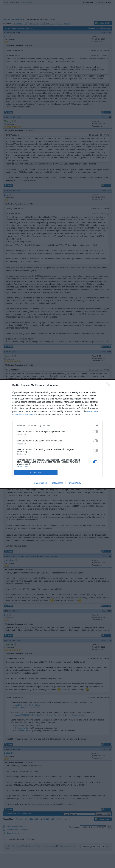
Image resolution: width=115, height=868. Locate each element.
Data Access (57, 483)
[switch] (96, 432)
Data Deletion (40, 483)
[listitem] (57, 425)
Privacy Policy (74, 483)
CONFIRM (36, 472)
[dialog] (57, 434)
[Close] (109, 385)
